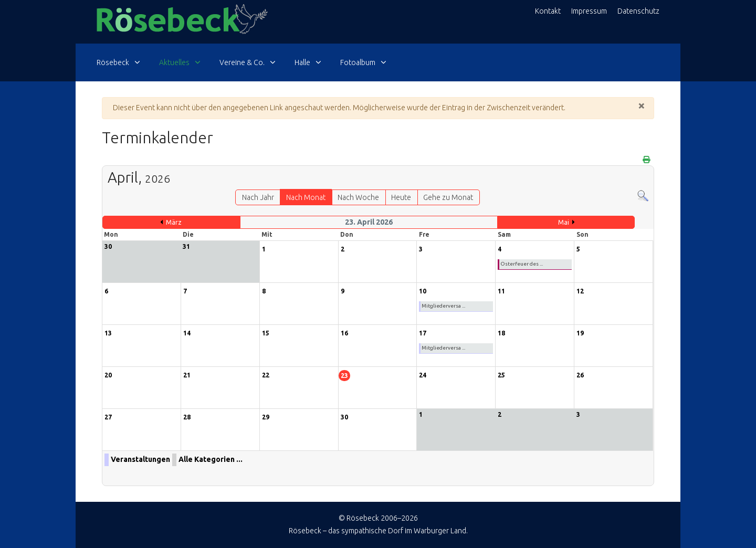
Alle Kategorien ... (211, 459)
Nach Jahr (258, 197)
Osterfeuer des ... (522, 264)
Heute (401, 197)
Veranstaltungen (140, 459)
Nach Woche (358, 197)
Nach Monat (306, 197)
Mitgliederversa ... (443, 306)
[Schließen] (642, 106)
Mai (564, 222)
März (174, 222)
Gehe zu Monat (448, 197)
